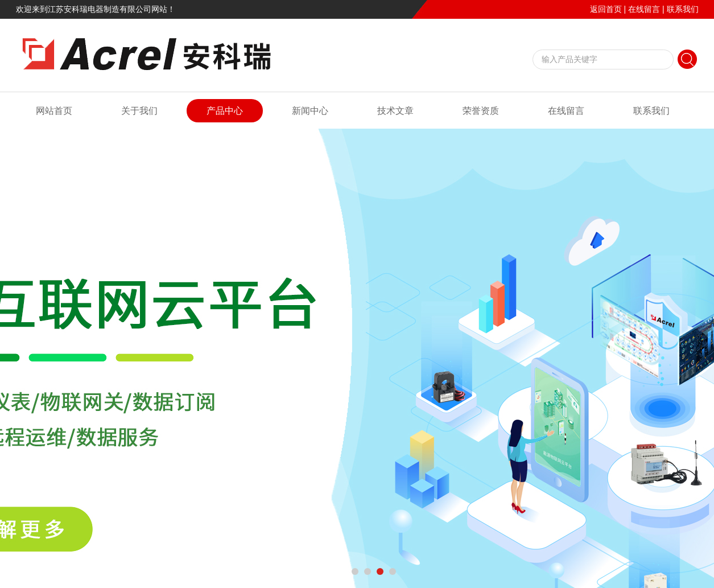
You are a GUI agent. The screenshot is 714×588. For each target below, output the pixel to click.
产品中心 (225, 111)
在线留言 (644, 9)
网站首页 (54, 111)
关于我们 (139, 111)
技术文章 (395, 111)
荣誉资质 (481, 111)
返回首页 (606, 9)
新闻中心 (310, 111)
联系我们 (683, 9)
